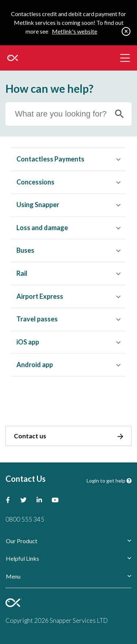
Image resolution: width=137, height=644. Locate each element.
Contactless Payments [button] (50, 159)
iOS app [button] (28, 342)
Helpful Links (22, 558)
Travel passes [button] (37, 319)
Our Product (22, 541)
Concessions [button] (35, 182)
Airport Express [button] (40, 296)
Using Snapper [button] (38, 205)
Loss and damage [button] (42, 228)
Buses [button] (25, 250)
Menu (13, 576)
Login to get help (109, 481)
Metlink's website (75, 31)
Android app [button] (35, 365)
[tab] (68, 159)
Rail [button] (22, 273)
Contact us (68, 436)
